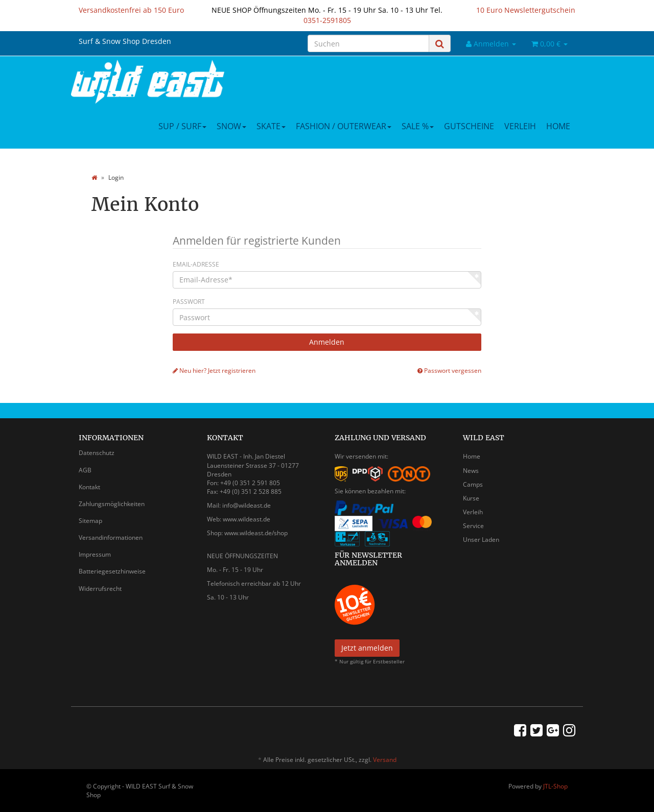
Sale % (418, 126)
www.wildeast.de (247, 519)
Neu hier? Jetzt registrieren (214, 370)
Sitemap (90, 521)
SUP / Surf (182, 126)
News (471, 471)
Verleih (520, 126)
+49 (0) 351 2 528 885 (251, 492)
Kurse (471, 498)
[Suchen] (368, 43)
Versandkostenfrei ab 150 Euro (131, 10)
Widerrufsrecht (100, 589)
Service (473, 526)
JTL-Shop (555, 786)
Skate (271, 126)
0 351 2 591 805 (257, 483)
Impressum (95, 554)
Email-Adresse (196, 264)
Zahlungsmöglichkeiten (112, 504)
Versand (385, 760)
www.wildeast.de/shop (256, 533)
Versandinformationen (111, 538)
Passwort (189, 302)
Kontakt (89, 487)
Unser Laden (481, 540)
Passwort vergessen (449, 370)
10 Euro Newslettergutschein (526, 10)
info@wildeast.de (247, 505)
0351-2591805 (327, 20)
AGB (85, 470)
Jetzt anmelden (367, 648)
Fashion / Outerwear (344, 126)
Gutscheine (469, 126)
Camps (473, 484)
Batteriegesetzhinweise (112, 571)
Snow (231, 126)
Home (558, 126)
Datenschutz (97, 453)
